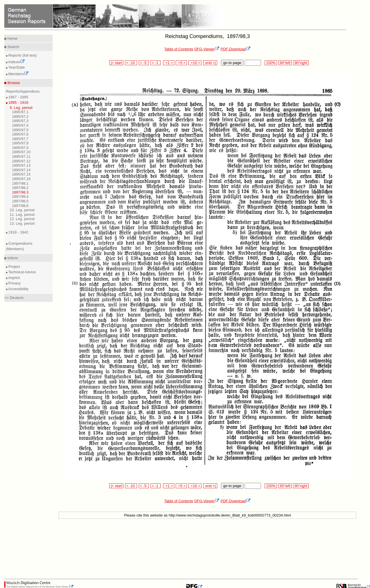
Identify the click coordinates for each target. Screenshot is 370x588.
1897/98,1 (20, 183)
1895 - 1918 (18, 102)
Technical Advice (22, 272)
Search (13, 47)
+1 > (169, 63)
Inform (12, 258)
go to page (232, 63)
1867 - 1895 (18, 97)
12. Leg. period (22, 219)
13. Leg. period (22, 223)
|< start (116, 63)
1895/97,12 (21, 161)
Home (12, 38)
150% (271, 63)
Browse (13, 83)
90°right (301, 63)
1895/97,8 (20, 143)
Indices (16, 62)
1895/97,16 (21, 179)
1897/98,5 (20, 201)
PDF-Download (236, 49)
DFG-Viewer (207, 49)
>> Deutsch (14, 298)
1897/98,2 (20, 188)
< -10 (131, 63)
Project (14, 267)
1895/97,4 (20, 125)
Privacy (14, 283)
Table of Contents (179, 49)
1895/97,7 (20, 139)
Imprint (14, 278)
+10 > (195, 63)
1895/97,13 (21, 165)
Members (18, 74)
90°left (285, 63)
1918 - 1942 (18, 232)
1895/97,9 (20, 148)
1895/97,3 (20, 121)
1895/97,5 (20, 130)
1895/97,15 (21, 174)
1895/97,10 (21, 152)
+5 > (181, 63)
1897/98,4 (20, 197)
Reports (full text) (22, 55)
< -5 (144, 63)
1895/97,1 (20, 112)
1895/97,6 (20, 134)
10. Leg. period (22, 210)
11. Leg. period (22, 215)
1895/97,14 (21, 170)
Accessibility (18, 289)
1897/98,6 (20, 206)
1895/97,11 (21, 157)
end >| (210, 63)
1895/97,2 (20, 116)
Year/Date (16, 67)
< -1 (156, 63)
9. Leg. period (21, 108)
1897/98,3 (20, 192)
